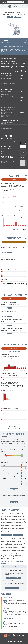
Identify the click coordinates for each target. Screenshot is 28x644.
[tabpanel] (14, 579)
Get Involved (20, 636)
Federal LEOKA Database (21, 229)
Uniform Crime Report (11, 283)
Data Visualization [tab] (19, 567)
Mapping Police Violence (22, 256)
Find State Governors (13, 578)
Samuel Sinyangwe (10, 532)
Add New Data (14, 502)
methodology (7, 535)
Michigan (13, 6)
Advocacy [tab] (4, 567)
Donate (10, 636)
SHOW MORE (14, 490)
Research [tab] (11, 567)
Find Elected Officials (12, 588)
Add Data (10, 253)
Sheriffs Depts (17, 17)
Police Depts (10, 17)
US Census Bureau (23, 211)
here (22, 527)
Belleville (6, 41)
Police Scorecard (4, 2)
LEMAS (25, 284)
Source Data (18, 535)
